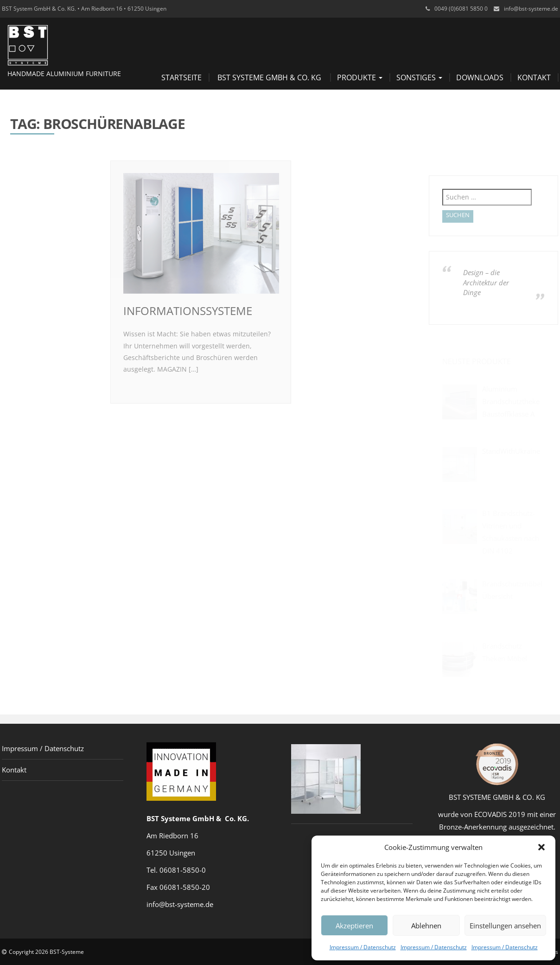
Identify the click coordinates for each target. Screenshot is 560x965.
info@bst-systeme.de (531, 9)
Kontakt (534, 77)
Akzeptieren (354, 926)
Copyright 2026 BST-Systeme (46, 952)
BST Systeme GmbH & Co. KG (269, 77)
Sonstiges (419, 77)
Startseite (181, 77)
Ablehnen (426, 926)
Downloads (480, 77)
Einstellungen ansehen (505, 926)
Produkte (360, 77)
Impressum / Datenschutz (363, 947)
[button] (541, 847)
